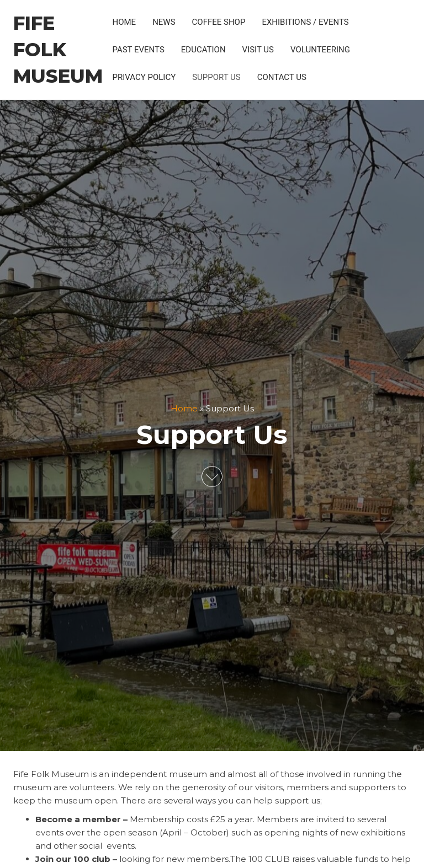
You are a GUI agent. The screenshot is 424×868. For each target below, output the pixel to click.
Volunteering (320, 50)
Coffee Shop (219, 22)
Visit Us (258, 50)
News (164, 22)
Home (124, 22)
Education (203, 50)
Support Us (216, 77)
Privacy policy (144, 77)
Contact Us (282, 77)
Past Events (138, 50)
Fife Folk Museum (58, 50)
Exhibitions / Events (305, 22)
